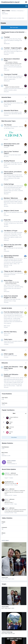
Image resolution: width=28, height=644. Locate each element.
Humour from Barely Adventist (12, 87)
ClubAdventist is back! (10, 2)
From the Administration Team (14, 312)
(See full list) (5, 14)
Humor (6, 85)
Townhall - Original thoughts (13, 48)
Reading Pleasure (9, 161)
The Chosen (8, 125)
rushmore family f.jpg (7, 632)
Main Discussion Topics (9, 121)
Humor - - (4, 350)
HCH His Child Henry (10, 332)
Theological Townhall (11, 74)
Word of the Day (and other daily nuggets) (13, 245)
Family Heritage (9, 184)
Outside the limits (7, 308)
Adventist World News (11, 110)
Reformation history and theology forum (12, 145)
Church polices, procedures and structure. (13, 172)
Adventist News (6, 97)
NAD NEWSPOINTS (10, 101)
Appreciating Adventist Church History (11, 256)
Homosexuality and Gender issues (13, 64)
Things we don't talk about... (13, 271)
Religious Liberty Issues (11, 211)
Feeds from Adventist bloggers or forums (11, 297)
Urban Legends (9, 354)
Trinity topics (8, 339)
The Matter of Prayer (11, 231)
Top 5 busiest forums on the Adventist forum (13, 33)
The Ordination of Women (11, 62)
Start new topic (14, 27)
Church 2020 (5, 577)
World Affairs (8, 281)
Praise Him (7, 220)
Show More (14, 437)
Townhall (7, 37)
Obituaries (5, 363)
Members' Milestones (11, 198)
